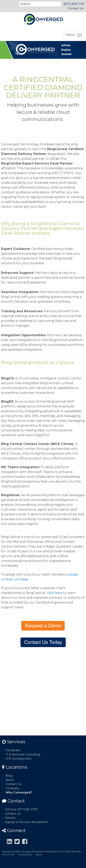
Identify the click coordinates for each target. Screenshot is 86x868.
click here (54, 593)
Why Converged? (19, 792)
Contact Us (76, 8)
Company (12, 788)
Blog (9, 776)
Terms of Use (8, 855)
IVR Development (18, 759)
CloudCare (13, 750)
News (10, 780)
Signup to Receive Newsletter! (26, 822)
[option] (43, 50)
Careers (10, 818)
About (39, 855)
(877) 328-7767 (74, 4)
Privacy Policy (25, 855)
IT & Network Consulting (23, 754)
